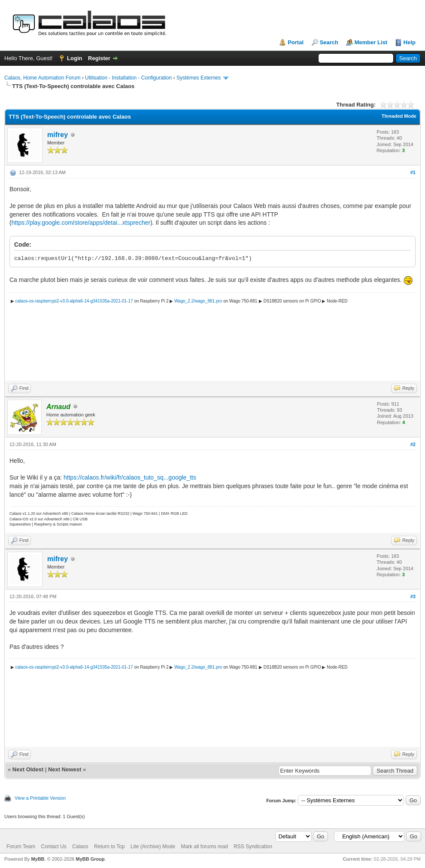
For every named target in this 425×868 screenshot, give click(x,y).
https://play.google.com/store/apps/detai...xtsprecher (81, 223)
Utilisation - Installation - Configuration (128, 78)
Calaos (80, 847)
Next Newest (65, 769)
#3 (413, 596)
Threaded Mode (399, 116)
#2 (413, 444)
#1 (413, 172)
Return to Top (109, 847)
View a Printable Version (40, 798)
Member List (371, 42)
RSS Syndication (253, 847)
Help (410, 42)
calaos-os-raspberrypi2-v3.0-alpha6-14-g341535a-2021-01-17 (74, 301)
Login (74, 58)
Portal (296, 42)
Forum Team (21, 847)
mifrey (58, 135)
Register (99, 58)
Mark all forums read (204, 847)
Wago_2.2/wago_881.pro (198, 301)
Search (329, 42)
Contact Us (53, 847)
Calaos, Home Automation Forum (42, 78)
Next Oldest (28, 769)
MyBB (38, 859)
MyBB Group (90, 859)
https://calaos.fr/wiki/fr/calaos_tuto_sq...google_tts (130, 477)
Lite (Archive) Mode (153, 847)
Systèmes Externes (199, 78)
